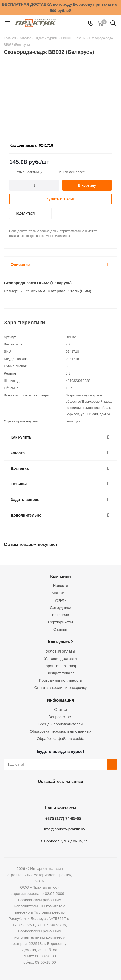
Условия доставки (60, 658)
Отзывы (60, 629)
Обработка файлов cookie (61, 739)
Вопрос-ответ (60, 717)
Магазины (60, 593)
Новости (60, 586)
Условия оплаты (60, 651)
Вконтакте (33, 794)
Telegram (72, 794)
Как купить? (60, 642)
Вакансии (60, 615)
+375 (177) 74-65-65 (63, 818)
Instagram (59, 794)
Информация (60, 700)
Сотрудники (60, 607)
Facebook (46, 794)
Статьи (60, 709)
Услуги (60, 600)
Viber (85, 794)
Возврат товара (60, 673)
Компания (60, 576)
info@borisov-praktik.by (65, 829)
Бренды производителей (61, 724)
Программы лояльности (60, 680)
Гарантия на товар (60, 666)
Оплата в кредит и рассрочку (61, 688)
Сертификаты (61, 622)
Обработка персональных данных (60, 731)
